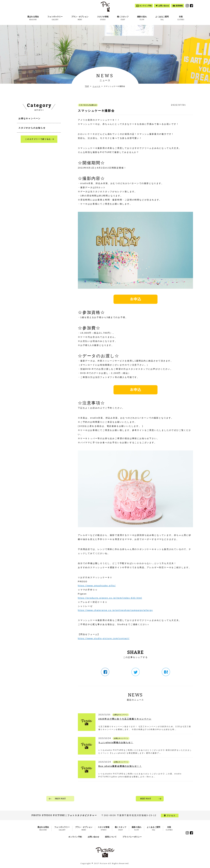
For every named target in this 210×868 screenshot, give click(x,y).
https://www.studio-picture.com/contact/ (104, 638)
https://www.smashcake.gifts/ (97, 586)
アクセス (171, 815)
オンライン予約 (75, 837)
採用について (111, 837)
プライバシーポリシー (132, 837)
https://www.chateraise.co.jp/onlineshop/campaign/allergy (115, 610)
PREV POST (60, 799)
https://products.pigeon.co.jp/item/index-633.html (110, 598)
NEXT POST (146, 799)
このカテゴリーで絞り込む (38, 139)
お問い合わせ (93, 837)
